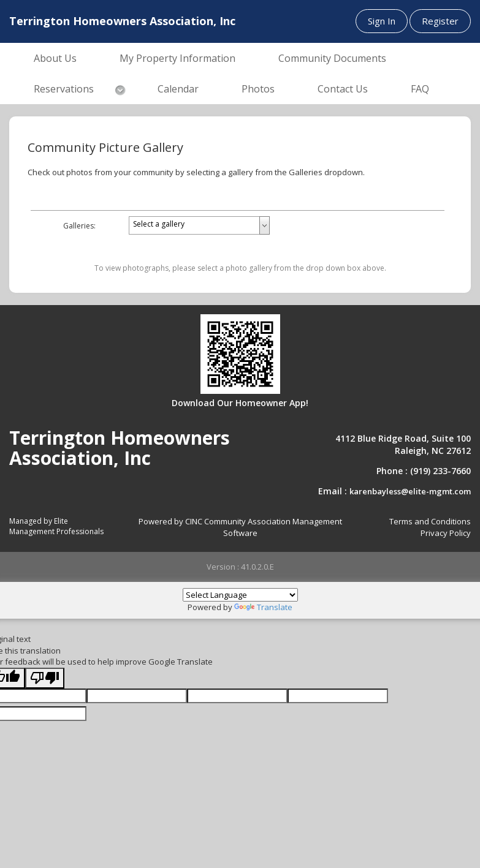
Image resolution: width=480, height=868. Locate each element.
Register (440, 21)
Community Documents (332, 58)
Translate (263, 607)
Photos (258, 89)
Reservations (64, 89)
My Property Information (177, 58)
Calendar (178, 89)
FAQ (420, 89)
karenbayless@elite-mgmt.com (410, 491)
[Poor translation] (45, 678)
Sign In (382, 21)
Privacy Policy (446, 533)
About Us (55, 58)
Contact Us (343, 89)
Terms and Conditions (430, 521)
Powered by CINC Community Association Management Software (240, 527)
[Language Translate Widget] (240, 595)
